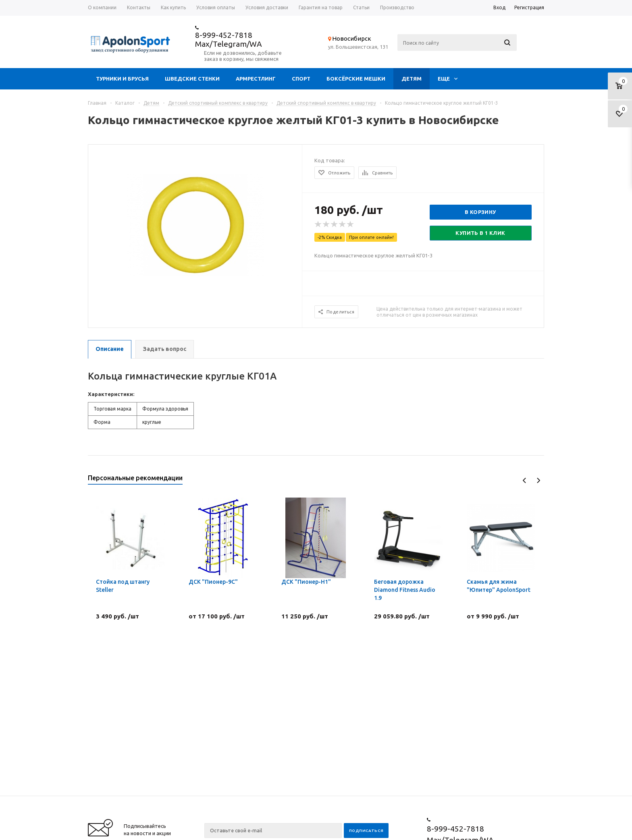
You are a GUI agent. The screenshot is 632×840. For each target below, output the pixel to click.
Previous (525, 480)
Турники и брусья (122, 79)
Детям (412, 79)
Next (538, 480)
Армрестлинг (256, 79)
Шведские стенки (192, 79)
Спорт (301, 79)
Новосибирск (352, 38)
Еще (448, 79)
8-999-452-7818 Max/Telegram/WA (229, 39)
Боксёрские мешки (356, 79)
